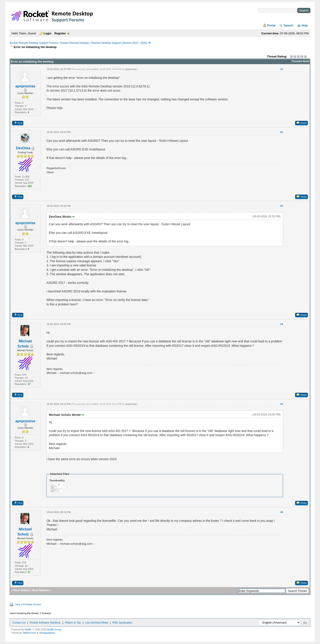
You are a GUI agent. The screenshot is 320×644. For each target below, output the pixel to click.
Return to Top (73, 623)
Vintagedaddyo (47, 633)
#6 (281, 512)
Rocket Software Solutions (45, 623)
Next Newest (40, 590)
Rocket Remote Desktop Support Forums (34, 43)
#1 (281, 69)
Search (288, 25)
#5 (281, 404)
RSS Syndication (122, 623)
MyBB (28, 629)
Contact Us (19, 623)
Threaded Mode (300, 61)
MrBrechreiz (30, 633)
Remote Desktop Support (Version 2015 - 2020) (119, 43)
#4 (281, 324)
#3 (281, 206)
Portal (271, 25)
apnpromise (25, 86)
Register (60, 33)
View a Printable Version (28, 604)
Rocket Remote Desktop (75, 43)
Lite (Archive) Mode (97, 623)
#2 (281, 132)
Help (305, 25)
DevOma (23, 148)
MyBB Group (54, 629)
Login (47, 33)
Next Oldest (22, 590)
